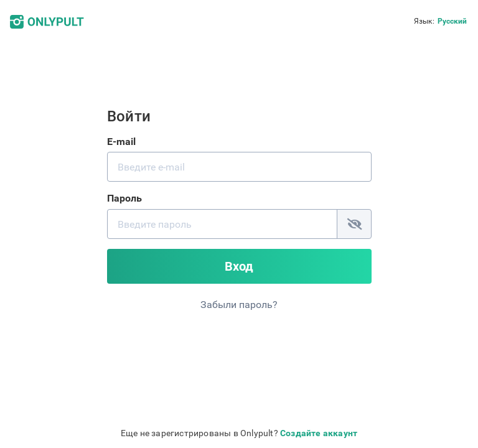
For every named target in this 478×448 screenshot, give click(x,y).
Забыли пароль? (239, 305)
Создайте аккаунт (319, 433)
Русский (452, 21)
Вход (239, 266)
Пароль (124, 198)
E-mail (121, 142)
